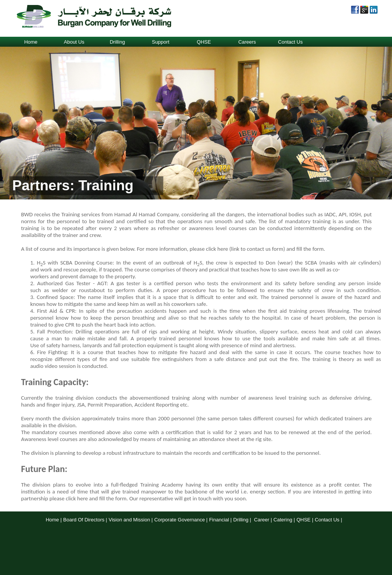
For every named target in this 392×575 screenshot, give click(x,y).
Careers (247, 42)
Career (262, 520)
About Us (74, 42)
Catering (283, 520)
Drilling (118, 42)
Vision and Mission (129, 520)
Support (161, 42)
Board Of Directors (84, 520)
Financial (219, 520)
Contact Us (290, 42)
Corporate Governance (180, 520)
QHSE (204, 42)
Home (31, 42)
